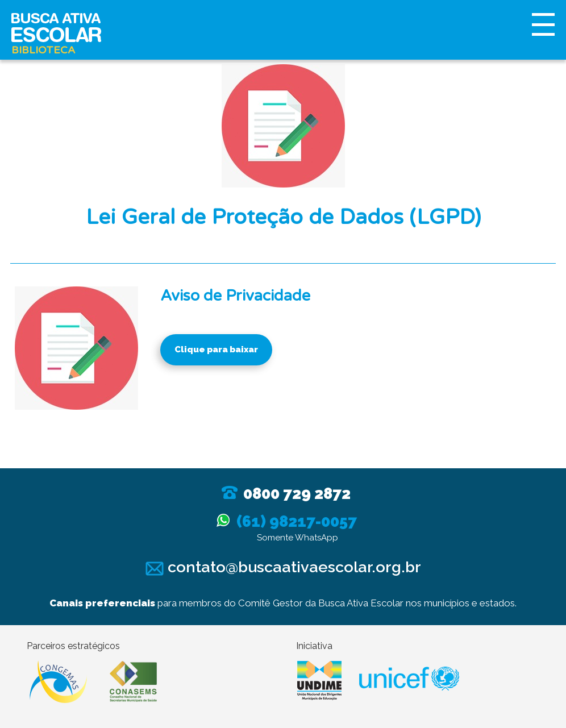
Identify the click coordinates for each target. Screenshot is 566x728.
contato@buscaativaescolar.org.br (283, 567)
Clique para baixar (216, 350)
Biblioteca (43, 50)
